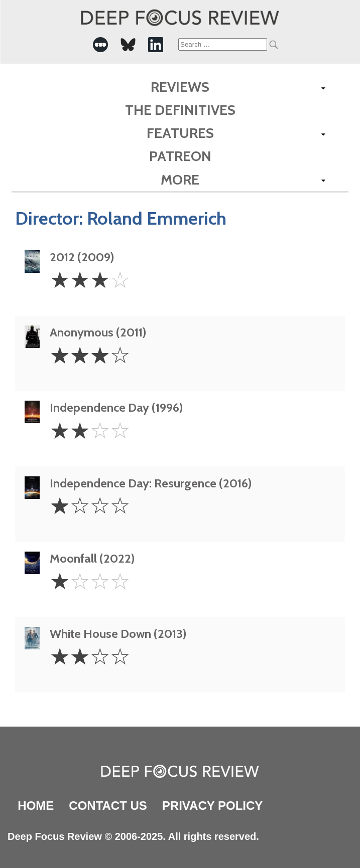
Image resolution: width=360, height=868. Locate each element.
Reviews (180, 87)
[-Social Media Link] (100, 45)
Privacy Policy (212, 806)
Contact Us (108, 806)
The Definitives (180, 110)
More (180, 180)
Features (180, 133)
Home (36, 806)
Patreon (180, 156)
